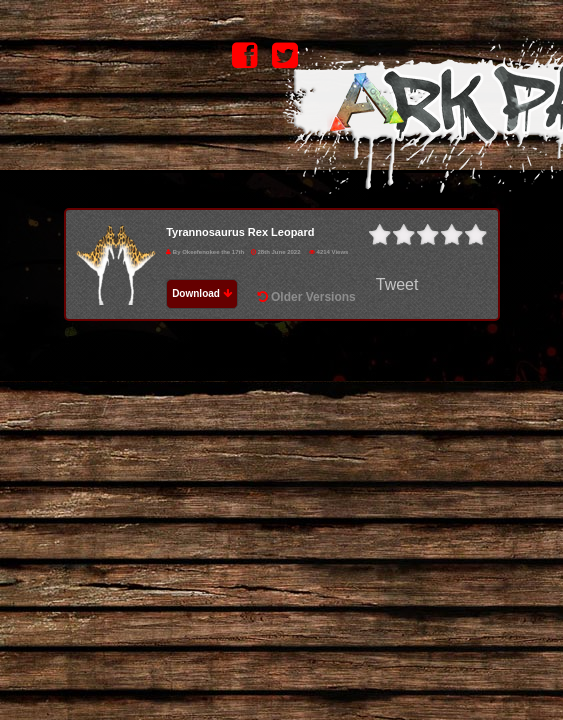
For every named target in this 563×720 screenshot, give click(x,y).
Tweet (397, 284)
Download (202, 293)
